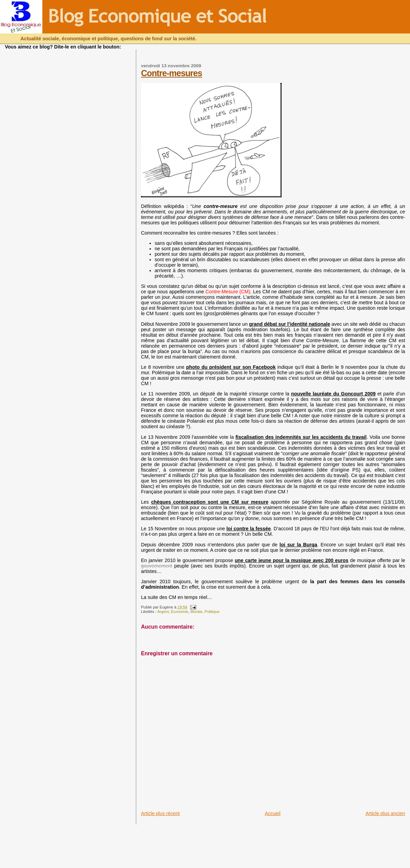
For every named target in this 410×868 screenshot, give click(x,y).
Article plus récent (160, 813)
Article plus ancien (385, 813)
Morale (196, 612)
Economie (180, 612)
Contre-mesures (172, 73)
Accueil (273, 813)
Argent (163, 612)
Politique (212, 612)
